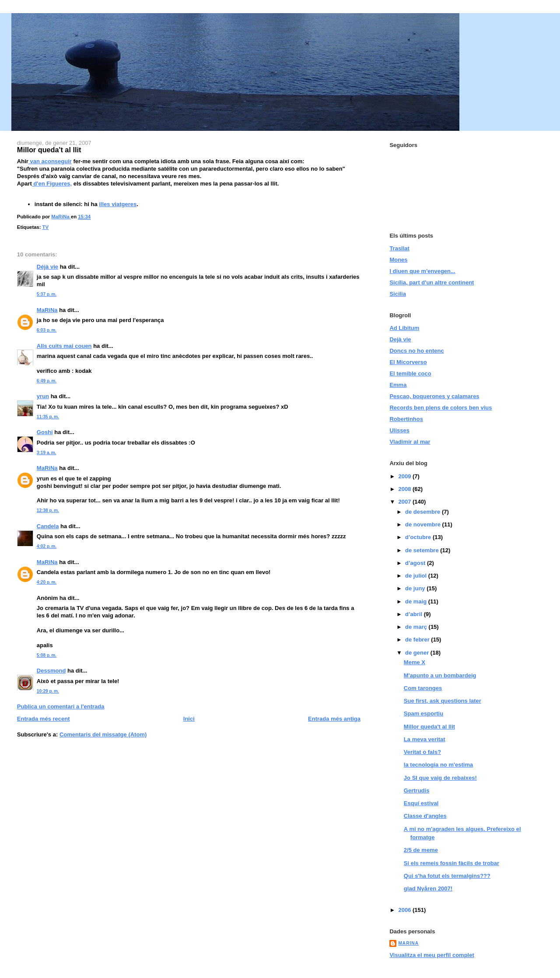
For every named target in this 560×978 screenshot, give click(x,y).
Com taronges (423, 688)
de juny (416, 588)
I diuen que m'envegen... (422, 271)
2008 (405, 489)
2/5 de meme (421, 850)
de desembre (423, 512)
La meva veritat (425, 739)
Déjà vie (47, 267)
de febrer (418, 640)
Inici (189, 719)
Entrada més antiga (334, 719)
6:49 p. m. (47, 381)
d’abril (415, 614)
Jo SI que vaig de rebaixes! (440, 778)
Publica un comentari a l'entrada (61, 706)
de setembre (423, 550)
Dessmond (51, 671)
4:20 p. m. (47, 582)
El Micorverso (408, 362)
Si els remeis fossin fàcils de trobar (451, 863)
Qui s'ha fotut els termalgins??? (447, 876)
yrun (43, 396)
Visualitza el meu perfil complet (432, 955)
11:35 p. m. (48, 417)
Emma (398, 385)
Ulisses (399, 430)
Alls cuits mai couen (64, 346)
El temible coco (410, 373)
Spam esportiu (423, 713)
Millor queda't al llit (429, 727)
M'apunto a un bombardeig (440, 675)
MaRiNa (47, 310)
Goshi (45, 432)
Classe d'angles (425, 816)
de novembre (424, 524)
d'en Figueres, (52, 184)
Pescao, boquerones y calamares (434, 396)
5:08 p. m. (47, 655)
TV (45, 227)
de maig (417, 601)
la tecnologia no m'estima (438, 765)
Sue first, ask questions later (443, 701)
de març (417, 627)
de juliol (417, 576)
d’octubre (419, 537)
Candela (48, 526)
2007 (405, 502)
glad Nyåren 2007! (428, 889)
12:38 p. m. (48, 510)
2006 (405, 910)
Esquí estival (421, 803)
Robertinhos (406, 419)
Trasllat (399, 248)
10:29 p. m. (48, 691)
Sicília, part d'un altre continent (432, 282)
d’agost (416, 563)
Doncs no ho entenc (416, 351)
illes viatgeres (118, 204)
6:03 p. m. (47, 330)
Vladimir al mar (410, 442)
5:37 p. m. (47, 294)
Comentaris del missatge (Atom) (103, 734)
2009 (405, 476)
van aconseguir (50, 161)
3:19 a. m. (47, 453)
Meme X (415, 662)
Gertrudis (417, 790)
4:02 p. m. (47, 546)
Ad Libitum (404, 328)
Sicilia (398, 294)
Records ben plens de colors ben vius (441, 408)
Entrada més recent (44, 719)
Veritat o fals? (422, 752)
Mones (398, 260)
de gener (418, 653)
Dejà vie (400, 339)
